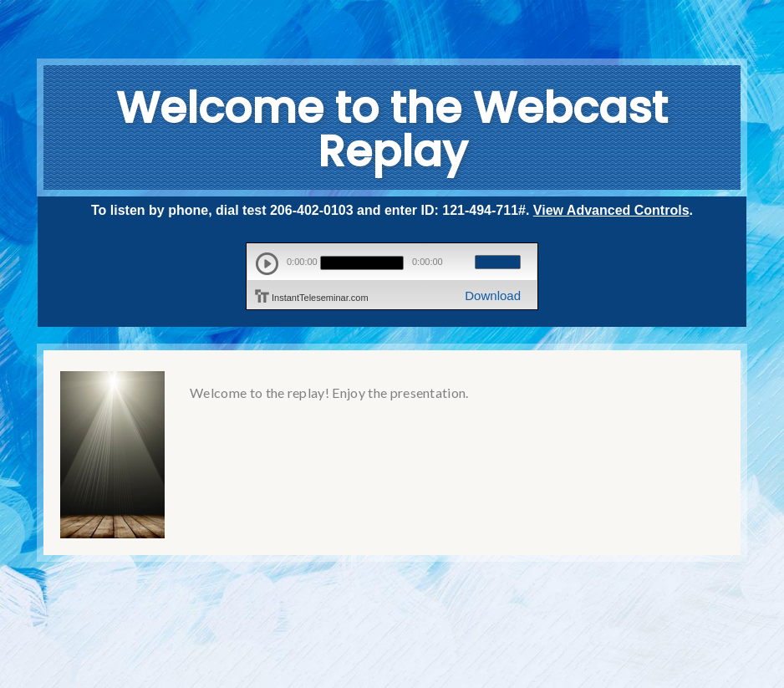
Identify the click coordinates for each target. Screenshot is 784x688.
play (267, 264)
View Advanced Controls (611, 210)
